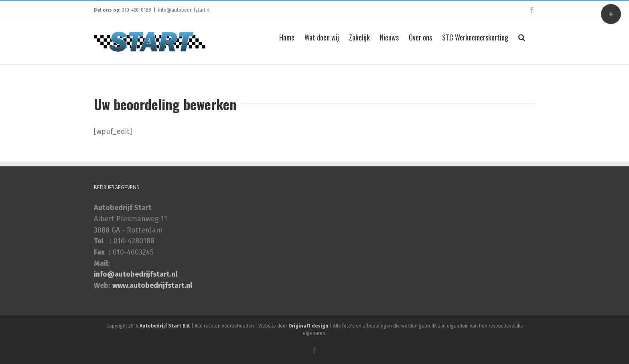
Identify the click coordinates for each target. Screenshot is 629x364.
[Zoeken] (522, 36)
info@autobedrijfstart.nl (184, 10)
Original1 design (308, 326)
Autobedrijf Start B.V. (165, 326)
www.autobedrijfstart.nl (152, 285)
